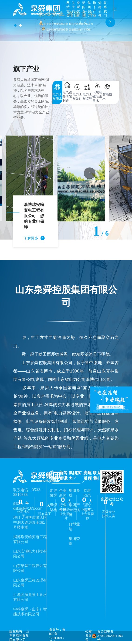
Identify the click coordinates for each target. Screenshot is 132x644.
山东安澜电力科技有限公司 (30, 554)
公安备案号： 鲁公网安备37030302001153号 (104, 636)
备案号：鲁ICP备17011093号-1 (57, 636)
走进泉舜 (53, 493)
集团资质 (74, 493)
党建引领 (100, 9)
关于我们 (73, 9)
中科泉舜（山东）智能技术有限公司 (30, 612)
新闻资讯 (84, 9)
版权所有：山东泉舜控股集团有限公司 (19, 636)
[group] (66, 178)
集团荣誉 (74, 541)
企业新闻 (63, 493)
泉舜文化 (78, 9)
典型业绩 (74, 527)
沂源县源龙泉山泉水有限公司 (30, 597)
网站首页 (68, 9)
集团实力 (89, 9)
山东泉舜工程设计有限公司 (30, 568)
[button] (15, 25)
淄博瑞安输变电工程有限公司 (30, 539)
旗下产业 (95, 9)
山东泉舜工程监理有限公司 (30, 583)
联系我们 (105, 9)
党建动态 (87, 493)
